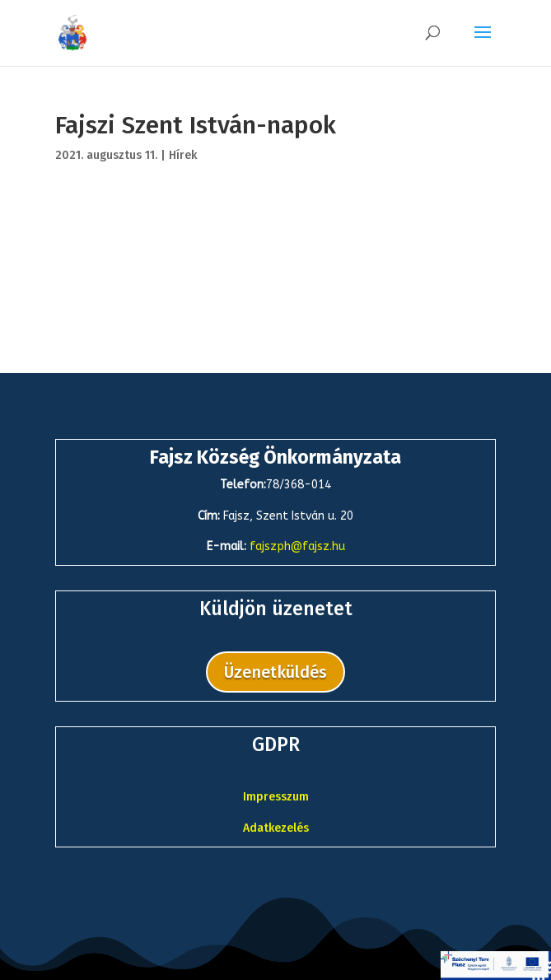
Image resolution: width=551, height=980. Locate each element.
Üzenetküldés (275, 672)
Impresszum (276, 797)
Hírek (183, 155)
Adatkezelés (276, 828)
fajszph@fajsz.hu (297, 546)
